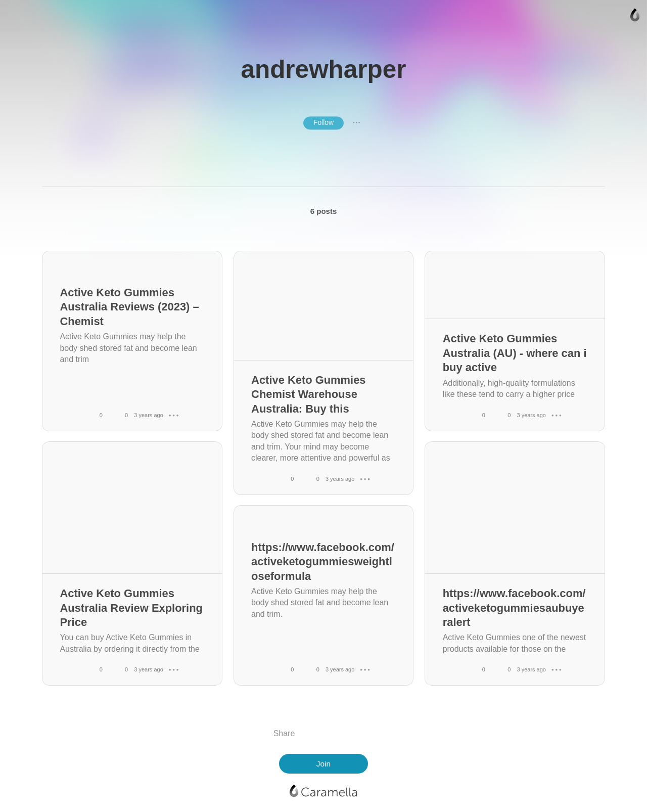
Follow (323, 122)
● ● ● (356, 123)
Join (323, 764)
